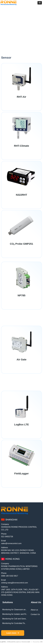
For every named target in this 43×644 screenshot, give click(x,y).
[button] (40, 3)
